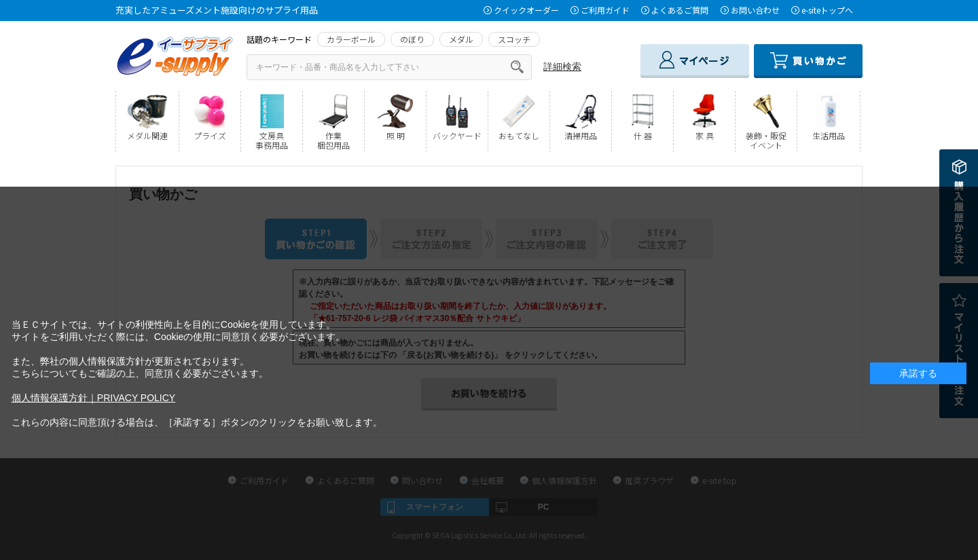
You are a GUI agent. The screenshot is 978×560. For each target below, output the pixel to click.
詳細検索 (562, 67)
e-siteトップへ (827, 10)
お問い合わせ (755, 10)
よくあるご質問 (680, 10)
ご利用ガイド (605, 10)
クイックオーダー (526, 10)
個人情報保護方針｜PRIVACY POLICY (93, 398)
